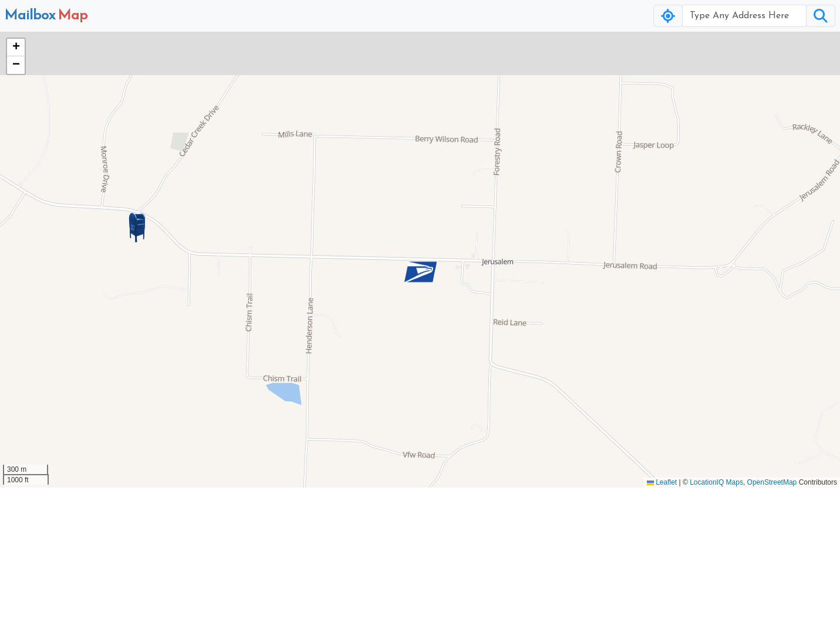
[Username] (744, 16)
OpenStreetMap (772, 482)
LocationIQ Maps (716, 482)
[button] (420, 272)
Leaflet (662, 482)
